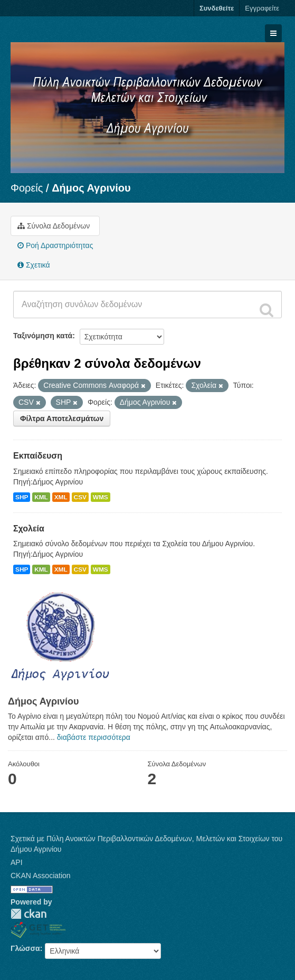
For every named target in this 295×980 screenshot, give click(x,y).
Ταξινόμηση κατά (43, 336)
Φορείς (27, 188)
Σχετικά (34, 265)
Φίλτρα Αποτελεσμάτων (62, 418)
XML (61, 497)
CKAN (28, 914)
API (17, 862)
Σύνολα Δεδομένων (54, 226)
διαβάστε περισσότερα (94, 737)
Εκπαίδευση (38, 456)
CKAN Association (41, 876)
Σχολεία (29, 529)
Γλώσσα (25, 948)
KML (41, 497)
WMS (101, 497)
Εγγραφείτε (262, 8)
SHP (22, 497)
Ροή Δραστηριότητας (55, 245)
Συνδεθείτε (217, 8)
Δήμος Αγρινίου (91, 188)
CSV (80, 497)
